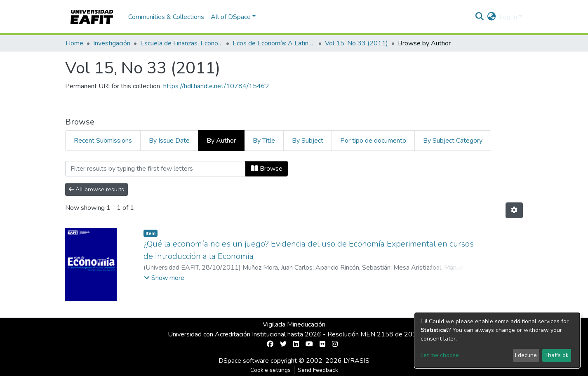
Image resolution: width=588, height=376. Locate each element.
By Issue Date (169, 141)
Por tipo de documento (373, 141)
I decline (526, 355)
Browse (267, 169)
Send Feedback (318, 370)
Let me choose (440, 355)
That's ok (556, 355)
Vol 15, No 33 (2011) (356, 43)
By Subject (308, 141)
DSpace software (244, 361)
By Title (264, 141)
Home (74, 43)
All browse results (96, 189)
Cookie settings (270, 370)
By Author (221, 141)
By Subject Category (453, 141)
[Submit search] (480, 17)
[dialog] (497, 340)
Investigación (112, 43)
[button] (492, 17)
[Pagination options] (514, 210)
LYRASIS (356, 361)
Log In (508, 17)
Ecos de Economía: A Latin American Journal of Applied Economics (274, 43)
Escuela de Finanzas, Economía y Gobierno (181, 43)
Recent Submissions (103, 141)
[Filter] (155, 169)
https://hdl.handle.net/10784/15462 (216, 86)
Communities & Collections (166, 17)
